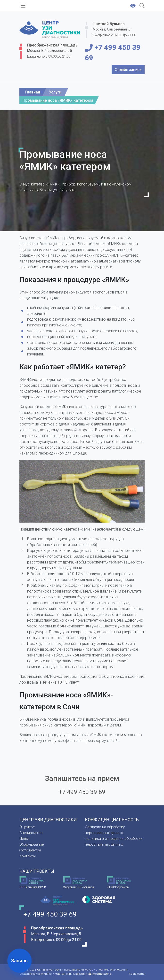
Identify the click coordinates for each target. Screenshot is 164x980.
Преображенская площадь (52, 45)
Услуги (55, 92)
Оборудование (32, 844)
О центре (27, 827)
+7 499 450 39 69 (113, 53)
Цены (24, 839)
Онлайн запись (128, 70)
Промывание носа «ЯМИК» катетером (58, 100)
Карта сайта (137, 974)
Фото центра (30, 850)
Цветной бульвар (109, 24)
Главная (33, 92)
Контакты (28, 856)
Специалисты (31, 833)
